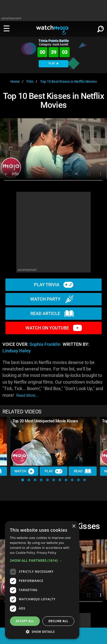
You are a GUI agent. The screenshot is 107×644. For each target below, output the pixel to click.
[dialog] (42, 580)
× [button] (74, 526)
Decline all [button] (58, 621)
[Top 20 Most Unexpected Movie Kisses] (53, 441)
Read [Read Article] (83, 471)
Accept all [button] (25, 621)
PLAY (53, 63)
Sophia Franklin (45, 344)
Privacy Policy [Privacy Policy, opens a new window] (46, 553)
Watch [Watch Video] (24, 471)
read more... (27, 395)
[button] (23, 480)
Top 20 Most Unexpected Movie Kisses (45, 421)
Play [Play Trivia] (53, 471)
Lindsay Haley (17, 351)
